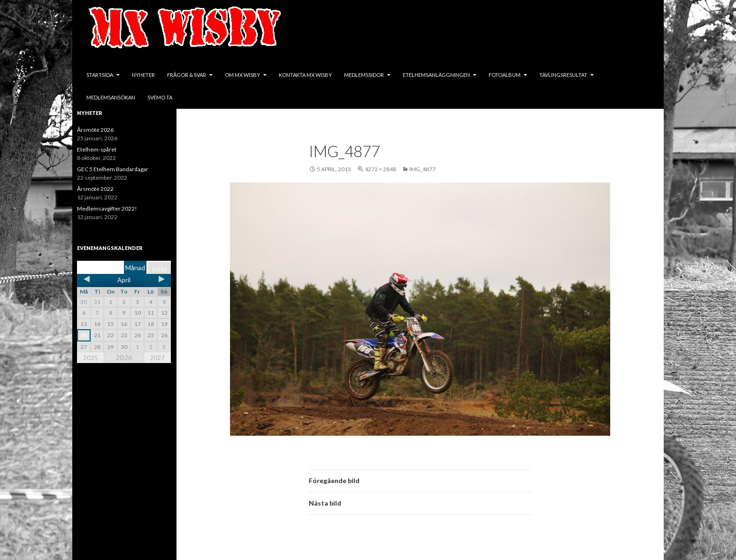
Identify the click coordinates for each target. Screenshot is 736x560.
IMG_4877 (422, 169)
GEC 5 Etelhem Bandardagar (113, 169)
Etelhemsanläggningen (436, 75)
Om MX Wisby (242, 75)
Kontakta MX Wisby (305, 75)
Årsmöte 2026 (95, 130)
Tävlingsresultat (563, 75)
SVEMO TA (160, 97)
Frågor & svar (187, 75)
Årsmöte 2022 (95, 189)
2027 (157, 358)
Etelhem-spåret (97, 149)
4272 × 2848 (380, 169)
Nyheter (143, 75)
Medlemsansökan (111, 97)
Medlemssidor (364, 75)
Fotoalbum (505, 75)
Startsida (100, 75)
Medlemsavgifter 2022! (107, 208)
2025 (91, 358)
